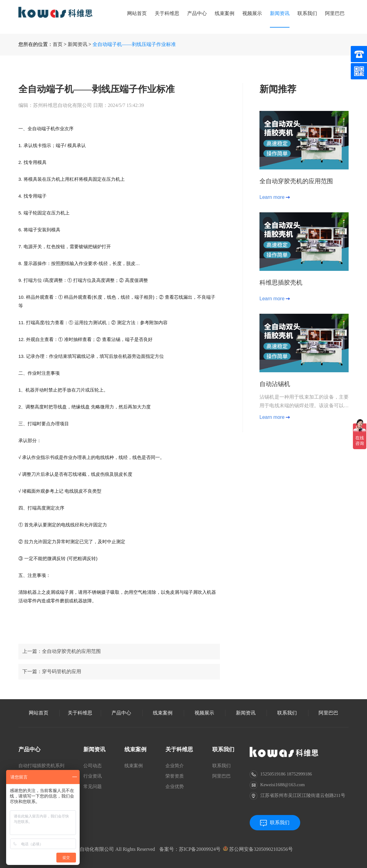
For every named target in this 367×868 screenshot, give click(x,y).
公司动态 (93, 766)
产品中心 (197, 13)
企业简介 (175, 766)
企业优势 (175, 787)
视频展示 (252, 13)
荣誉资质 (175, 776)
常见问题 (93, 787)
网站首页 (137, 13)
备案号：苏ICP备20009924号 (190, 849)
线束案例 (225, 13)
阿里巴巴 (335, 13)
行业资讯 (93, 776)
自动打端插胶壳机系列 (41, 766)
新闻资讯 (280, 13)
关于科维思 (167, 13)
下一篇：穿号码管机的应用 (52, 695)
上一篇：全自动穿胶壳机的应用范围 (62, 675)
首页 (58, 44)
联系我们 (307, 13)
